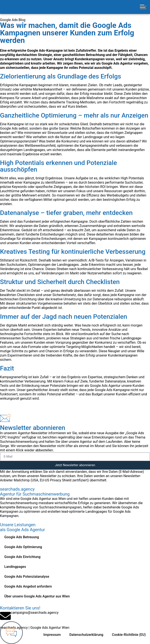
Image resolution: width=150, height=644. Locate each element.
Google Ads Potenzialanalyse (27, 577)
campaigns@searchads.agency (35, 613)
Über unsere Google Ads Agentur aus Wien (37, 596)
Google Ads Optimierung (23, 547)
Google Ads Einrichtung (22, 557)
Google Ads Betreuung (22, 537)
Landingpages (15, 567)
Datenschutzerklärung (86, 635)
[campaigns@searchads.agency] (5, 616)
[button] (143, 7)
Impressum (52, 635)
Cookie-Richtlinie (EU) (129, 635)
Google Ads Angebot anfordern (28, 586)
